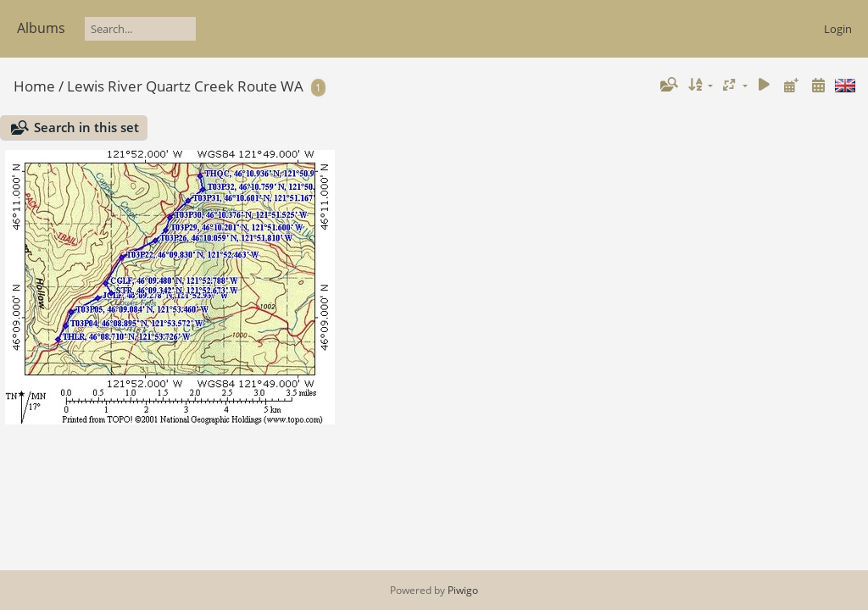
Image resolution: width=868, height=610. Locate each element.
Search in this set (86, 127)
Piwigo (463, 590)
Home (34, 86)
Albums (41, 28)
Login (838, 29)
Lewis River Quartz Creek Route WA (185, 86)
